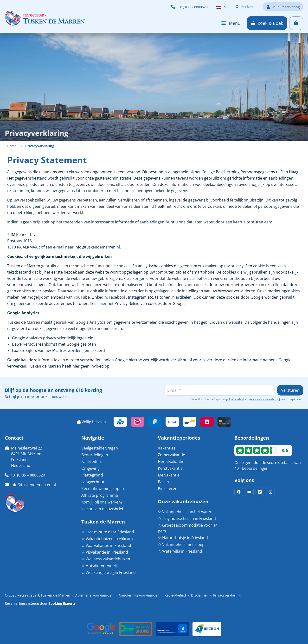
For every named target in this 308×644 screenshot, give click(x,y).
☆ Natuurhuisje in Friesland (183, 538)
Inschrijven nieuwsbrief (102, 509)
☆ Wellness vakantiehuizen (106, 559)
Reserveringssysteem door (40, 603)
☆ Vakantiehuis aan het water (185, 512)
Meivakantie (169, 475)
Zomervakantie (171, 455)
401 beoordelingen (251, 468)
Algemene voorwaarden (94, 595)
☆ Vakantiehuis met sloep (181, 544)
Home (12, 146)
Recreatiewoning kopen (103, 489)
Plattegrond (92, 475)
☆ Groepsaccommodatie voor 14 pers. (188, 528)
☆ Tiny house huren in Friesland (187, 518)
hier (103, 303)
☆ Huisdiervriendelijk (100, 566)
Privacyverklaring (227, 595)
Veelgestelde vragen (100, 448)
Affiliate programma (100, 495)
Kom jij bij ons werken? (102, 502)
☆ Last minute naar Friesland (108, 532)
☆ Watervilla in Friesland (180, 551)
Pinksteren (168, 489)
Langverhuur (93, 482)
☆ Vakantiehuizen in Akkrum (107, 539)
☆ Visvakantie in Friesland (105, 552)
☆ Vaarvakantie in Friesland (106, 545)
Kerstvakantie (170, 468)
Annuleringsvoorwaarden (139, 595)
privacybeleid (235, 399)
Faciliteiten (91, 462)
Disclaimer (200, 595)
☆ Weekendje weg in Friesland (109, 572)
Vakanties (167, 448)
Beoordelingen (95, 455)
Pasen (163, 482)
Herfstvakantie (171, 462)
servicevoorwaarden (263, 399)
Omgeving (90, 468)
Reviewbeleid (175, 595)
